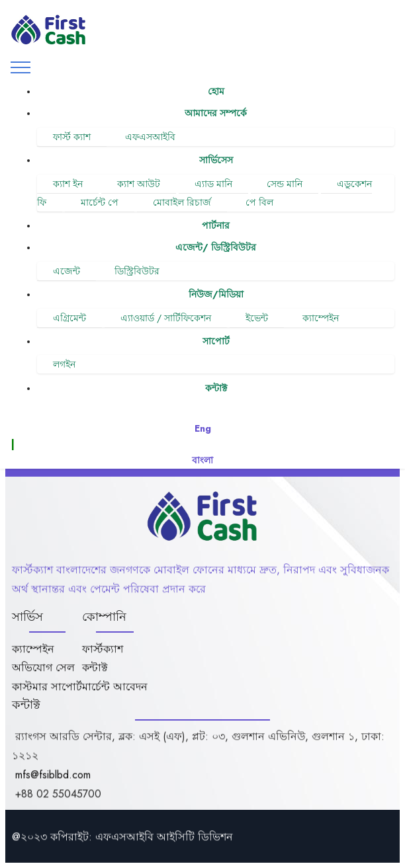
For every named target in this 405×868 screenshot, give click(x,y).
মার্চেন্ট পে (100, 202)
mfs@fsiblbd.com (53, 790)
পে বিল (259, 202)
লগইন (64, 364)
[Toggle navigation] (21, 67)
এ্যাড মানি (213, 184)
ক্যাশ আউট (139, 184)
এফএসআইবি (150, 137)
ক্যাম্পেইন (321, 318)
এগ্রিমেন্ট (69, 318)
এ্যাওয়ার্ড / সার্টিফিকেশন (166, 318)
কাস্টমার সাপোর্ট (47, 702)
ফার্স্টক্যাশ (103, 664)
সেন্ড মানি (285, 184)
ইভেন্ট (257, 318)
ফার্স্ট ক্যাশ (72, 137)
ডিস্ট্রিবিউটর (137, 271)
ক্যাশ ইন (68, 184)
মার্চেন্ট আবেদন (115, 702)
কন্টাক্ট (95, 683)
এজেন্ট (67, 271)
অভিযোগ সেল (43, 683)
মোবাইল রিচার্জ (182, 202)
